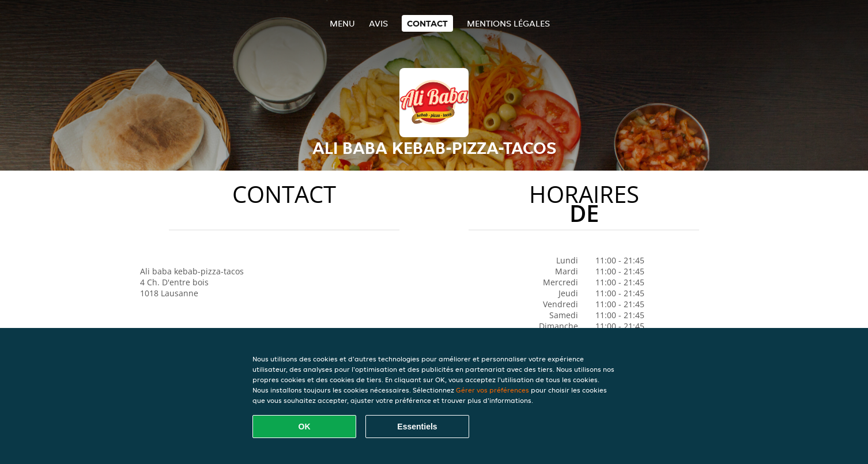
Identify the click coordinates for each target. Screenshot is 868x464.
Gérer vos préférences (493, 390)
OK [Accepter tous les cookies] (305, 427)
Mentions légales (508, 23)
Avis (378, 23)
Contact (427, 23)
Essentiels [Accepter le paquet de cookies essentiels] (417, 427)
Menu (342, 23)
